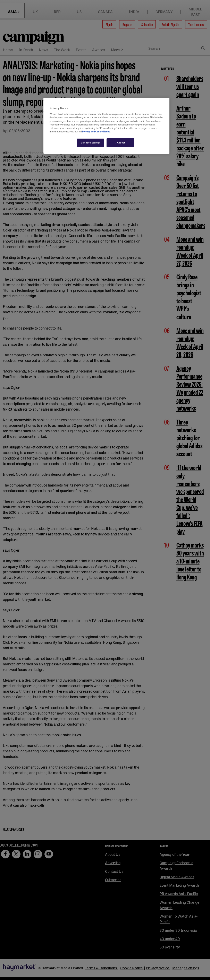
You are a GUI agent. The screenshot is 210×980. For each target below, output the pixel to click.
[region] (106, 126)
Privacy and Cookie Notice (96, 131)
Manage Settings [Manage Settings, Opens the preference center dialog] (90, 142)
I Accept (120, 142)
